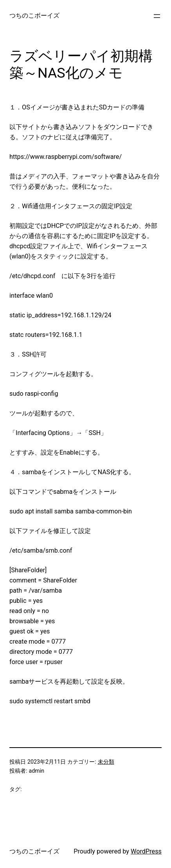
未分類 (106, 762)
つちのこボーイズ (34, 15)
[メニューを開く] (157, 16)
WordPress (146, 851)
